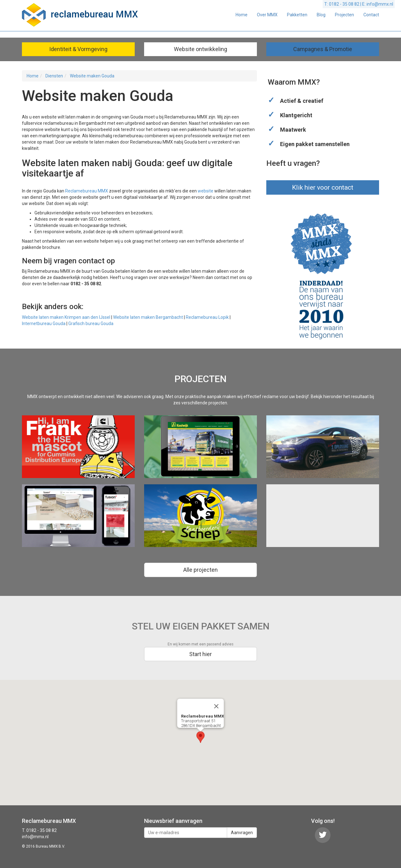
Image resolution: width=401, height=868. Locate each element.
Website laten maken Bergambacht (148, 317)
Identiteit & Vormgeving (78, 49)
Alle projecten (200, 570)
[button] (200, 737)
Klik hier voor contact (323, 187)
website (206, 191)
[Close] (216, 706)
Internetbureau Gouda (44, 324)
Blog (321, 15)
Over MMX (267, 15)
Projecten (344, 15)
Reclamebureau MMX (87, 191)
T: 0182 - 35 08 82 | (343, 4)
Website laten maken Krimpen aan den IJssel (66, 317)
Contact (371, 15)
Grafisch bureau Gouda (91, 324)
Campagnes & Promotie (323, 49)
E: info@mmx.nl (378, 4)
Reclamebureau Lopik (207, 317)
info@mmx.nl (35, 837)
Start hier (200, 654)
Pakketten (297, 15)
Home (242, 15)
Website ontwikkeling (200, 49)
